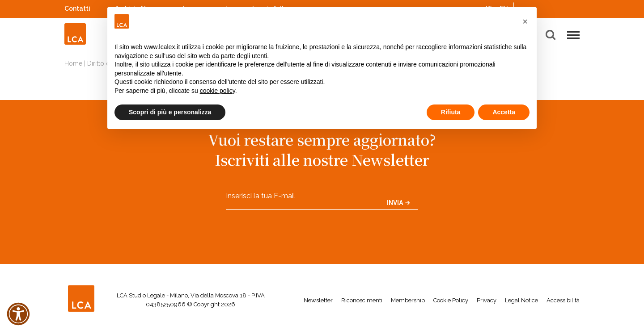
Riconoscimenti (362, 300)
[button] (525, 21)
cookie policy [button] (218, 91)
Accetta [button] (504, 112)
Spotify (551, 7)
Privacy (487, 300)
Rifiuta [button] (451, 112)
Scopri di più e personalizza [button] (170, 112)
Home (73, 63)
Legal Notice (521, 300)
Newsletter (318, 300)
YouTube (563, 8)
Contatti (77, 8)
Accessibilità (563, 300)
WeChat (575, 7)
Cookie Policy (451, 300)
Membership (408, 300)
